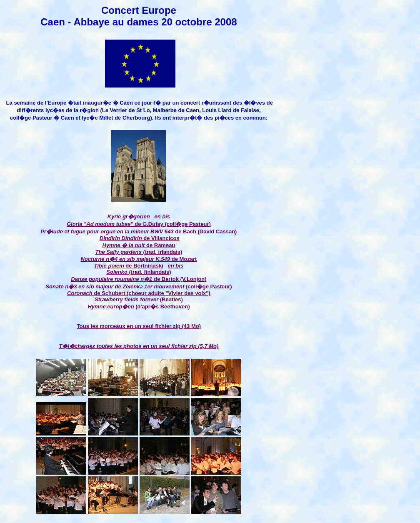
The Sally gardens (119, 252)
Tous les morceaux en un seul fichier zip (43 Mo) (139, 326)
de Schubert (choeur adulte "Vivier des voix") (151, 293)
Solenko (117, 272)
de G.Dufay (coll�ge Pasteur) (172, 224)
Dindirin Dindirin (121, 238)
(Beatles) (139, 299)
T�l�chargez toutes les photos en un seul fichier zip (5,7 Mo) (139, 346)
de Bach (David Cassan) (139, 231)
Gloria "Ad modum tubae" (100, 224)
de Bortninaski (129, 266)
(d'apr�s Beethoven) (139, 307)
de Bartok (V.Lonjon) (139, 279)
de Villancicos (161, 238)
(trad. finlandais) (150, 272)
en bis (162, 216)
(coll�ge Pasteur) (139, 287)
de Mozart (139, 259)
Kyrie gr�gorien (129, 216)
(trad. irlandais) (162, 252)
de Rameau (139, 245)
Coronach (80, 293)
